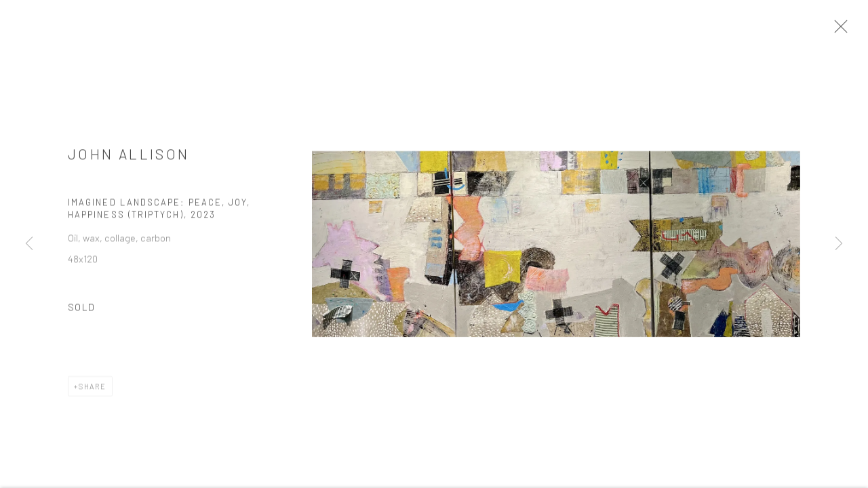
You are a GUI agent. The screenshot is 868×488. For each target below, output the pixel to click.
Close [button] (847, 30)
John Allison (129, 158)
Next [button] (839, 244)
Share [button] (93, 391)
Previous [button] (29, 244)
